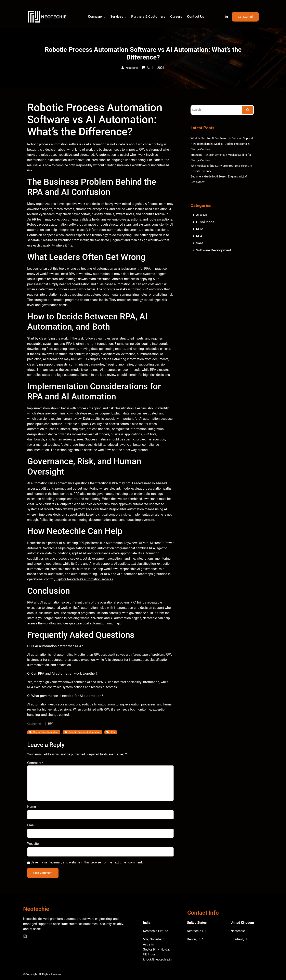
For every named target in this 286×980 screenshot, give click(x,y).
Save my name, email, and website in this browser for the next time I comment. (87, 862)
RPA (51, 724)
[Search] (247, 110)
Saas (200, 243)
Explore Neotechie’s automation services (84, 579)
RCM (200, 229)
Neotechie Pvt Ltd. (156, 931)
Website (33, 844)
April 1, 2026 (156, 68)
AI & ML (202, 215)
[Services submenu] (125, 17)
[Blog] (25, 937)
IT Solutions (205, 222)
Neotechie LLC (197, 931)
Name (31, 807)
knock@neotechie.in (157, 959)
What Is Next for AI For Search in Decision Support (222, 138)
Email (31, 825)
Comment (35, 763)
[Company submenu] (104, 17)
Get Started (245, 17)
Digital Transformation (46, 732)
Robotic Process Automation (84, 732)
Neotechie (132, 68)
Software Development (214, 250)
